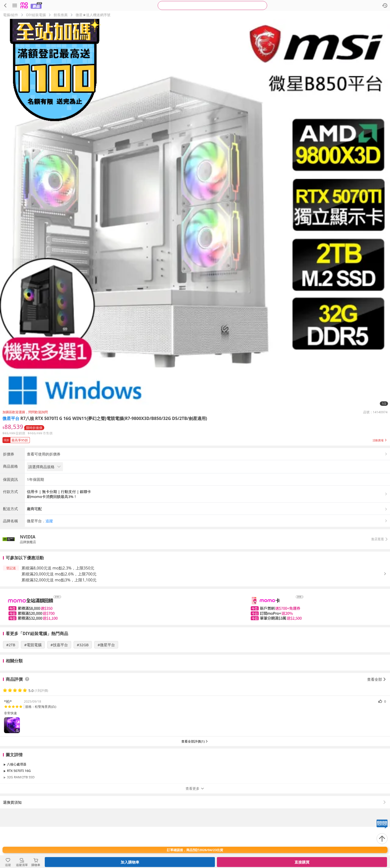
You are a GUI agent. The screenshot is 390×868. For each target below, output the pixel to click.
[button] (195, 439)
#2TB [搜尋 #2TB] (11, 686)
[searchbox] (212, 5)
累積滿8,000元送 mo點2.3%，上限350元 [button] (58, 609)
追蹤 (49, 562)
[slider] (195, 648)
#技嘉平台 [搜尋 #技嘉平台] (59, 686)
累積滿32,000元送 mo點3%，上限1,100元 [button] (59, 621)
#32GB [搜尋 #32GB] (83, 686)
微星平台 (11, 418)
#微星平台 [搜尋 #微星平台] (106, 686)
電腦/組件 (11, 15)
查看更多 (195, 830)
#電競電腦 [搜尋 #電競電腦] (33, 686)
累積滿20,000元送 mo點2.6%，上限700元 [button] (59, 615)
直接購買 (302, 862)
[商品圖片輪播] (195, 214)
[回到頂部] (382, 839)
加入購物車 (130, 862)
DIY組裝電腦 (36, 15)
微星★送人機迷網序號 (93, 15)
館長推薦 (61, 15)
